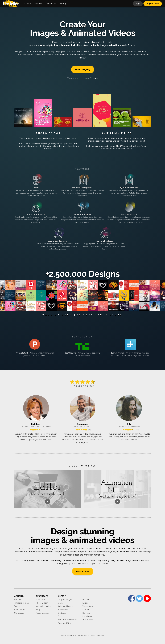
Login (138, 4)
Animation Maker (117, 133)
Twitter (139, 598)
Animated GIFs (64, 623)
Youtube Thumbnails (67, 620)
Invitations (87, 616)
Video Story (88, 606)
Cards (61, 603)
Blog (38, 610)
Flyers (61, 616)
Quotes (86, 610)
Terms (92, 636)
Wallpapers (88, 620)
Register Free (153, 4)
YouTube (147, 598)
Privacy (100, 636)
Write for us (19, 610)
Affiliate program (22, 603)
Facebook (132, 598)
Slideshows (63, 610)
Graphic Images (65, 600)
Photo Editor (48, 133)
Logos (85, 603)
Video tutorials (43, 613)
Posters (86, 600)
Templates (41, 600)
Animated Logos (66, 606)
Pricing (17, 606)
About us (18, 600)
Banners (86, 613)
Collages (62, 613)
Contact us (19, 613)
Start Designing (83, 70)
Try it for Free (83, 571)
